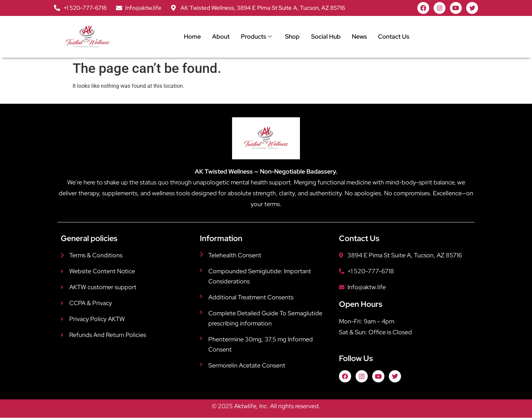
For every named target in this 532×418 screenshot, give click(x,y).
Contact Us (394, 37)
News (359, 37)
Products (255, 37)
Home (191, 37)
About (220, 37)
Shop (292, 37)
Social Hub (325, 37)
